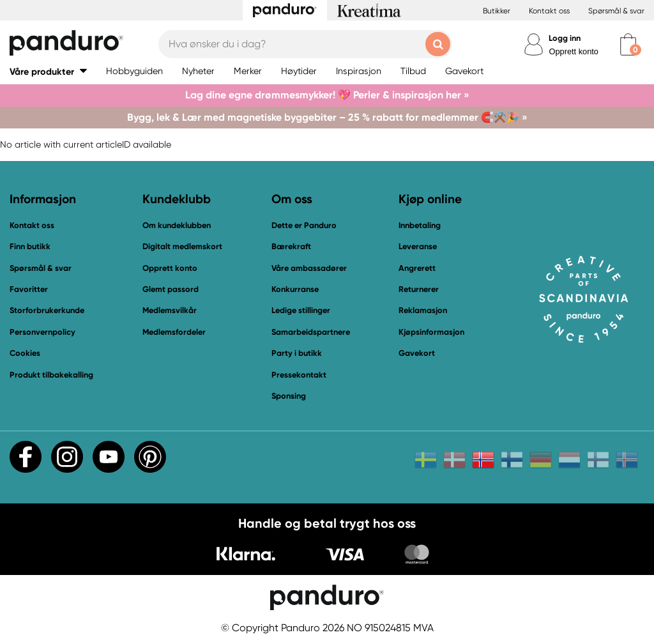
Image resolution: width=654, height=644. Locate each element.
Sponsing (289, 396)
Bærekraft (291, 246)
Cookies (25, 353)
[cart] (628, 44)
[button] (48, 71)
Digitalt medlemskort (182, 246)
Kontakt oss (549, 11)
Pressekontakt (299, 375)
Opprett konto (574, 51)
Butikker (497, 11)
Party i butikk (297, 353)
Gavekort (417, 353)
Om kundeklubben (177, 225)
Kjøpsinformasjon (431, 332)
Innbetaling (420, 225)
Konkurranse (295, 289)
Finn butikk (30, 246)
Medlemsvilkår (170, 310)
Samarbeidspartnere (311, 332)
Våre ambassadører (309, 268)
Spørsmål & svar (616, 11)
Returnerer (419, 289)
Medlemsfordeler (174, 332)
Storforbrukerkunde (47, 310)
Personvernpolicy (42, 332)
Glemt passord (171, 289)
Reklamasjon (423, 310)
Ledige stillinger (301, 310)
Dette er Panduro (304, 225)
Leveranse (418, 246)
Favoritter (29, 289)
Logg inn (565, 38)
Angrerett (417, 268)
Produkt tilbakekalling (51, 375)
